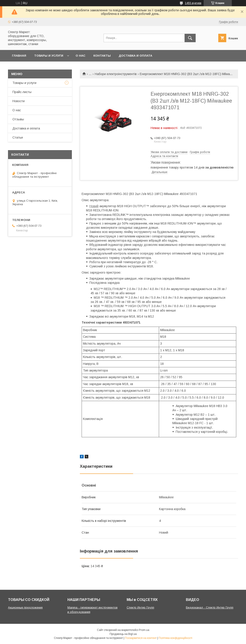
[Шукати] (190, 38)
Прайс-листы (22, 92)
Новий (94, 206)
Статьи (18, 137)
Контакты (102, 56)
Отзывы (18, 119)
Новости (19, 101)
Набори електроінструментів (116, 74)
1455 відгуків (193, 3)
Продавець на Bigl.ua (123, 634)
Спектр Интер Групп (140, 607)
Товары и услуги (49, 56)
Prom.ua (144, 630)
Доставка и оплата (135, 56)
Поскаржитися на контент (141, 638)
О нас (81, 56)
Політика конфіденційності (175, 638)
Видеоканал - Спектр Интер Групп (210, 607)
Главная (19, 56)
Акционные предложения (25, 607)
